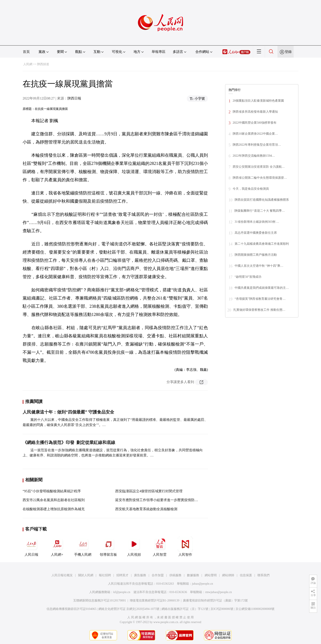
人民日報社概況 (62, 575)
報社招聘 (105, 575)
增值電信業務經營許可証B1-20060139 (155, 601)
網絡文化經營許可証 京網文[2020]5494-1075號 (129, 609)
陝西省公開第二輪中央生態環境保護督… (260, 178)
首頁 (26, 52)
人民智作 (185, 546)
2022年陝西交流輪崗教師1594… (254, 156)
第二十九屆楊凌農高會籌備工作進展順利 (262, 244)
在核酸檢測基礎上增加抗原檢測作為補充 (54, 509)
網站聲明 (211, 575)
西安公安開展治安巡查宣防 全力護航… (259, 167)
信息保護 (246, 575)
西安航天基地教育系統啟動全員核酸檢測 (146, 509)
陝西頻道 (43, 64)
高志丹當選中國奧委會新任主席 (256, 233)
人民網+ (57, 546)
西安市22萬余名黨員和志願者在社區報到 (54, 500)
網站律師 (228, 575)
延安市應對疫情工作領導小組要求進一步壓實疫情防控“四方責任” (165, 500)
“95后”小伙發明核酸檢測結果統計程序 (52, 491)
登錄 (288, 52)
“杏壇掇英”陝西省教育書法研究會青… (260, 299)
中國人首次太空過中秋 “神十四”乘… (259, 266)
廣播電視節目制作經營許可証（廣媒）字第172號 (215, 601)
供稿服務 (175, 575)
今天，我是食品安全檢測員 (251, 189)
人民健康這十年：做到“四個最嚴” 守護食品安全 (68, 412)
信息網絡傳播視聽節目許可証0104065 (71, 609)
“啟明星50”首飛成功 (248, 277)
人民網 (28, 64)
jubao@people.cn (203, 584)
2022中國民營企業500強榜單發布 (255, 123)
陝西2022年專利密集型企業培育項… (257, 145)
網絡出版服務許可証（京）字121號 (185, 609)
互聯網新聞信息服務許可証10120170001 (100, 601)
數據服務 (193, 575)
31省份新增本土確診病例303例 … (257, 222)
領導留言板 (108, 546)
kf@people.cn (122, 592)
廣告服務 (140, 575)
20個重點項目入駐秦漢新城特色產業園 (258, 101)
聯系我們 (263, 575)
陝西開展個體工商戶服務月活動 (256, 255)
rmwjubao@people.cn (218, 592)
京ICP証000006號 (222, 609)
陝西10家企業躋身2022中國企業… (255, 134)
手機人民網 (83, 546)
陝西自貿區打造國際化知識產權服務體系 (262, 200)
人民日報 (31, 546)
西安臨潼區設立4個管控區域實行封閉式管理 (149, 491)
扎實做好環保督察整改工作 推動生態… (259, 310)
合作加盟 (158, 575)
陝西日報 (74, 98)
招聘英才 (122, 575)
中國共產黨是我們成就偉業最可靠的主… (262, 288)
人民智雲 (160, 546)
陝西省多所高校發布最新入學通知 (255, 112)
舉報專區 (159, 52)
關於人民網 (86, 575)
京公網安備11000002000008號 (255, 609)
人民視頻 (134, 546)
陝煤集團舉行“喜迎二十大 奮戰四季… (260, 211)
